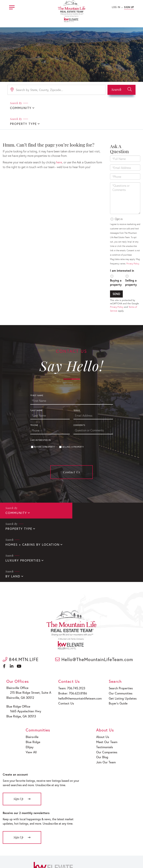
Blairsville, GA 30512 (21, 648)
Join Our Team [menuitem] (106, 709)
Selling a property (131, 266)
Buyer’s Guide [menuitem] (118, 653)
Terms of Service (122, 855)
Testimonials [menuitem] (105, 695)
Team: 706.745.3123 (71, 639)
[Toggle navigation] (12, 7)
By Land (12, 528)
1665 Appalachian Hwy (24, 661)
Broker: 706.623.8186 (72, 644)
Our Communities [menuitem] (121, 644)
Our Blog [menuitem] (103, 705)
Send (116, 278)
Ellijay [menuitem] (30, 695)
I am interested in (122, 254)
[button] (122, 90)
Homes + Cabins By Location (31, 512)
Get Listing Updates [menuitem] (123, 648)
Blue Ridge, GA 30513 (21, 666)
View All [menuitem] (31, 700)
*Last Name (37, 394)
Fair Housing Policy (86, 855)
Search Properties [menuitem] (121, 639)
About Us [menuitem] (103, 686)
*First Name (37, 379)
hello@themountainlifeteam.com (79, 648)
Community (20, 108)
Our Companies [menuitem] (107, 700)
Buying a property (116, 266)
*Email (77, 394)
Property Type (89, 108)
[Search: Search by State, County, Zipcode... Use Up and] (56, 90)
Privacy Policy (133, 247)
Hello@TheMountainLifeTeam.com (94, 610)
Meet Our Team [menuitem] (107, 691)
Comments (79, 409)
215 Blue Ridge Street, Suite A (28, 643)
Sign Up (129, 7)
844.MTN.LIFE (21, 610)
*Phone (34, 409)
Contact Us (72, 456)
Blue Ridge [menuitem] (33, 691)
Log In (116, 7)
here (59, 146)
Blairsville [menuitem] (32, 686)
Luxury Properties (93, 512)
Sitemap (104, 855)
